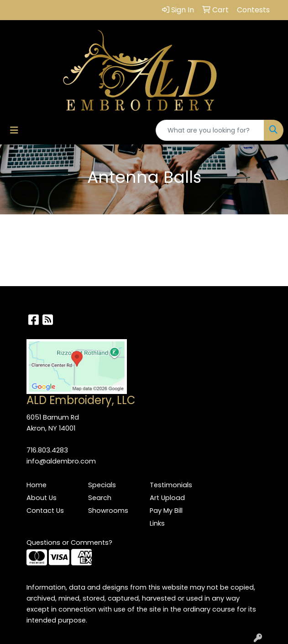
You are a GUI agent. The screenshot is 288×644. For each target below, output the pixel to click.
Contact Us (45, 511)
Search (100, 498)
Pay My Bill (166, 511)
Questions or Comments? (69, 543)
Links (157, 523)
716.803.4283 (47, 450)
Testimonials (171, 485)
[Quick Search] (210, 130)
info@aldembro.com (61, 461)
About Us (42, 498)
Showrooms (108, 511)
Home (37, 485)
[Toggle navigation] (14, 130)
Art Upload (167, 498)
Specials (102, 485)
